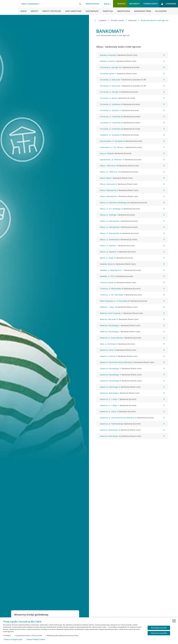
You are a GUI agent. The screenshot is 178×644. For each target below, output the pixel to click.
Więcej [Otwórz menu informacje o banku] (107, 4)
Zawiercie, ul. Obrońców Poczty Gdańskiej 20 (132, 418)
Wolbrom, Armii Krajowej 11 (132, 313)
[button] (174, 621)
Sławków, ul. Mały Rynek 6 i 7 (132, 270)
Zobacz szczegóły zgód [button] (13, 639)
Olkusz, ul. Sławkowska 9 (132, 240)
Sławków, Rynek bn (132, 264)
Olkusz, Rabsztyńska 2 (132, 190)
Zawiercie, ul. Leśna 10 (132, 412)
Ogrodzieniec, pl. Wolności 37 (132, 160)
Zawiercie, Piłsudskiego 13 (132, 369)
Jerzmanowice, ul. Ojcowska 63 (132, 141)
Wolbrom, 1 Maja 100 (132, 307)
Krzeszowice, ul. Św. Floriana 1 (132, 147)
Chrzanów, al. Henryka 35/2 (132, 67)
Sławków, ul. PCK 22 (132, 276)
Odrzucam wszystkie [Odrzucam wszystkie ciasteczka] (159, 633)
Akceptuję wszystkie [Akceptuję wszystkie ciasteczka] (159, 628)
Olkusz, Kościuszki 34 (132, 184)
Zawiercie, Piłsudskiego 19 (132, 375)
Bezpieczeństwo (93, 4)
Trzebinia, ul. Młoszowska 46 (132, 289)
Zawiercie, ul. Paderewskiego (132, 424)
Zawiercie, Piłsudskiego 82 (132, 381)
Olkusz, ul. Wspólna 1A (132, 252)
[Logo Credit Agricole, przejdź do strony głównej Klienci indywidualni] (9, 7)
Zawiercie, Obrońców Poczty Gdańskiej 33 (132, 362)
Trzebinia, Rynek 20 (132, 283)
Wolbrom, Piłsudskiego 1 (132, 326)
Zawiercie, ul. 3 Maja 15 (132, 405)
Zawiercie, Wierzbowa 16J (132, 436)
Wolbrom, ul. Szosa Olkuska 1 (132, 338)
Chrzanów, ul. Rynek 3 (132, 98)
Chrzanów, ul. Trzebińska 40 (132, 117)
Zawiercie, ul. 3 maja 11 (132, 399)
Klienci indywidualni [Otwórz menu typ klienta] (30, 4)
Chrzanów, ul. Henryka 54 (132, 92)
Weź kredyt (134, 4)
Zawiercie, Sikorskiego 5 (132, 393)
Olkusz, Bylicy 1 (132, 178)
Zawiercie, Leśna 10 (132, 350)
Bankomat (133, 20)
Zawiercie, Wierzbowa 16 (132, 430)
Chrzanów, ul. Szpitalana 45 (132, 104)
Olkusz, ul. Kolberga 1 (132, 215)
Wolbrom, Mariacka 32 (132, 319)
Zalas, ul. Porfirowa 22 (132, 344)
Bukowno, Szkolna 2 (132, 61)
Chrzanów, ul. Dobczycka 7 (132, 80)
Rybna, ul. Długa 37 (132, 258)
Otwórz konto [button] (150, 4)
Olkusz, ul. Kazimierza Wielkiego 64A (132, 203)
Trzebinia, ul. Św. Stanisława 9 (132, 295)
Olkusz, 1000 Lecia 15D (132, 166)
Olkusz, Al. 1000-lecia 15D (132, 172)
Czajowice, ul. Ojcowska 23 (132, 135)
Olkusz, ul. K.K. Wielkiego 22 (132, 209)
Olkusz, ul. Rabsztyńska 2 (132, 221)
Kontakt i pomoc (118, 20)
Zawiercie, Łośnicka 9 (132, 356)
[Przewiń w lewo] (95, 20)
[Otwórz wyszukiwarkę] (80, 4)
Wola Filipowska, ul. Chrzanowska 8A (132, 301)
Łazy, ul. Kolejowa (132, 153)
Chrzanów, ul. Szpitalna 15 (132, 110)
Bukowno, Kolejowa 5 (132, 55)
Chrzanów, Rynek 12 (132, 74)
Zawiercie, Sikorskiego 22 (132, 387)
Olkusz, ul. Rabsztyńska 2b (132, 233)
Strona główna (101, 20)
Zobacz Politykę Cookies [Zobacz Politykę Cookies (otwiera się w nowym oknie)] (36, 639)
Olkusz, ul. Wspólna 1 (132, 246)
